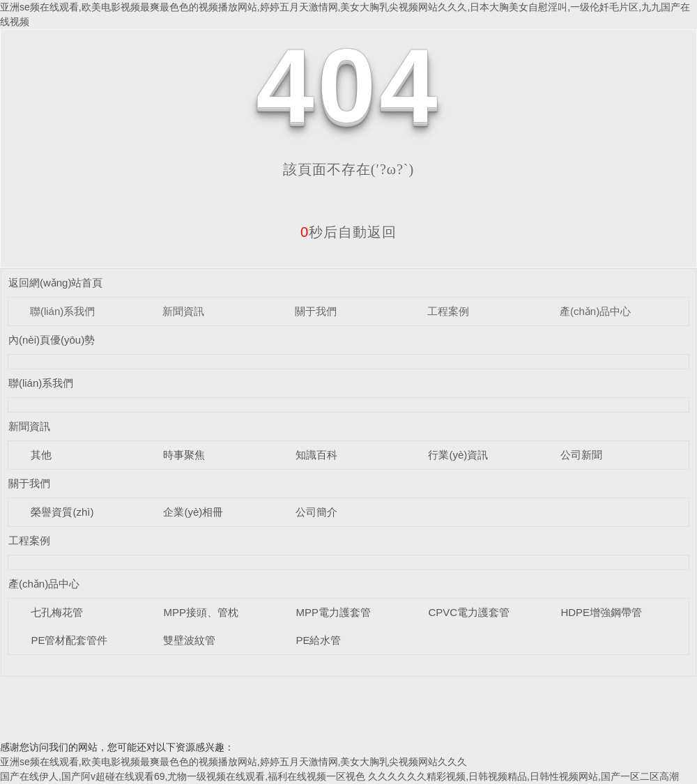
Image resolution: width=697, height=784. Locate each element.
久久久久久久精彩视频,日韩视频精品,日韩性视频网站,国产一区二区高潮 (523, 776)
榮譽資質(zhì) (62, 512)
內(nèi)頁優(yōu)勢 (52, 340)
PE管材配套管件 (69, 640)
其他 (41, 455)
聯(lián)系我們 (62, 311)
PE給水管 (318, 640)
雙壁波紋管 (189, 640)
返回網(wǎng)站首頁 (56, 283)
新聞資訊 (183, 311)
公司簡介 (316, 512)
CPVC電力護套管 (469, 612)
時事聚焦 (184, 455)
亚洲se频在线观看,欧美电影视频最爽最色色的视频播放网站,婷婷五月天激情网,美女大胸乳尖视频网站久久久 (233, 762)
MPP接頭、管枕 (201, 612)
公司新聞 (581, 455)
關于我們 (316, 311)
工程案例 (448, 311)
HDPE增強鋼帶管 (601, 612)
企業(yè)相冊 (193, 512)
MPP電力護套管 (333, 612)
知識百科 (316, 455)
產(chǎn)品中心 (595, 311)
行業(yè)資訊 (458, 455)
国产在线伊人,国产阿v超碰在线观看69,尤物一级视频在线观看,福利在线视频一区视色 (183, 776)
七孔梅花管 (57, 612)
